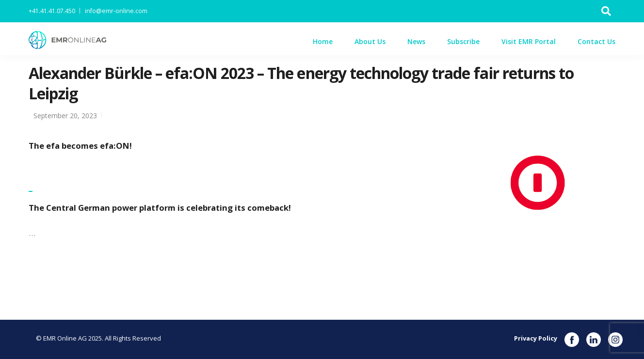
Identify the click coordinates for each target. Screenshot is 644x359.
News (416, 41)
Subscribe (463, 41)
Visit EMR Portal (529, 41)
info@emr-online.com (116, 11)
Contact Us (596, 41)
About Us (370, 41)
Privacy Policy (536, 338)
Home (323, 41)
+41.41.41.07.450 (52, 11)
